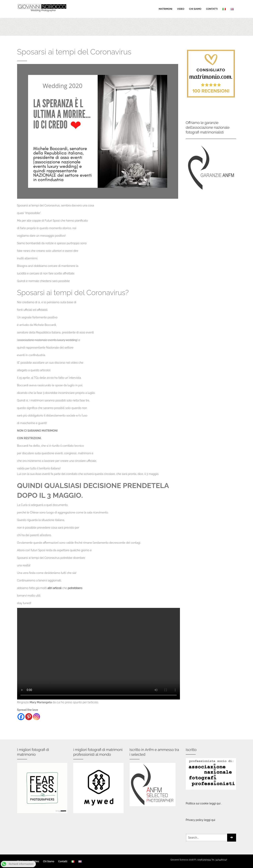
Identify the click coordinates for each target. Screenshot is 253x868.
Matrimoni (165, 9)
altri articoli (54, 588)
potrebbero (75, 588)
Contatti (212, 9)
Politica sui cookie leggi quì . (204, 803)
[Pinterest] (29, 717)
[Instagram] (37, 717)
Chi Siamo (195, 9)
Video (181, 9)
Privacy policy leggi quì (200, 820)
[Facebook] (21, 717)
